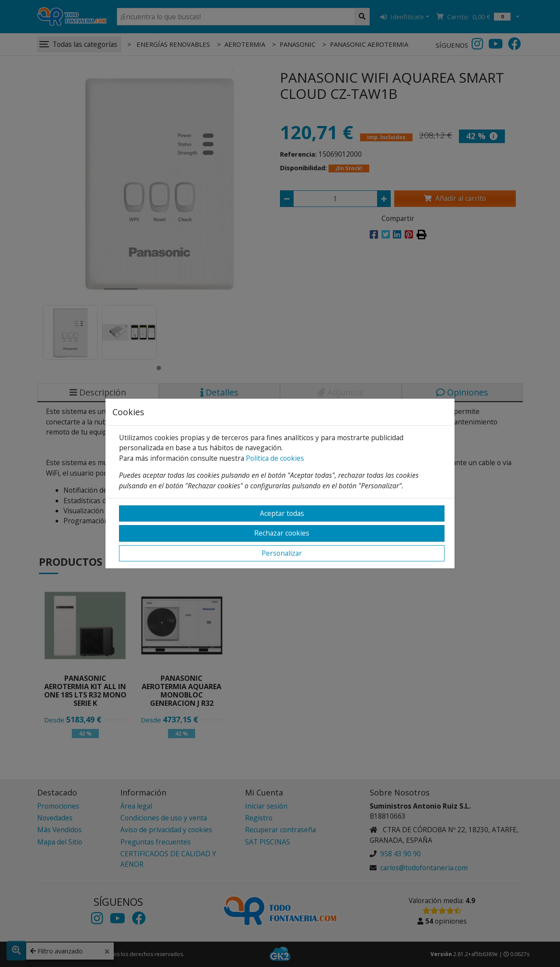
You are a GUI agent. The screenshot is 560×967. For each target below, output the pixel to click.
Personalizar (282, 553)
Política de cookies (275, 458)
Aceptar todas (282, 513)
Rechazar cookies (282, 533)
